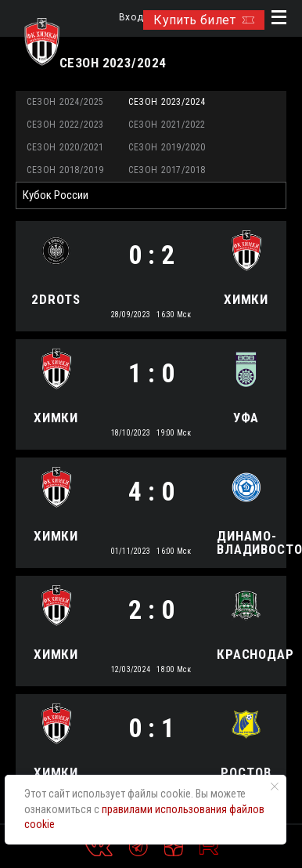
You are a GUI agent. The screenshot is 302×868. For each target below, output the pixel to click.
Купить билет (204, 20)
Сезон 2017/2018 (167, 170)
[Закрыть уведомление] (275, 787)
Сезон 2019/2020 (167, 147)
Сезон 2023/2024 (167, 102)
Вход (131, 18)
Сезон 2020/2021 (65, 147)
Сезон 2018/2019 (65, 170)
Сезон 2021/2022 (167, 125)
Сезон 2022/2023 (65, 125)
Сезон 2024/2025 (65, 102)
